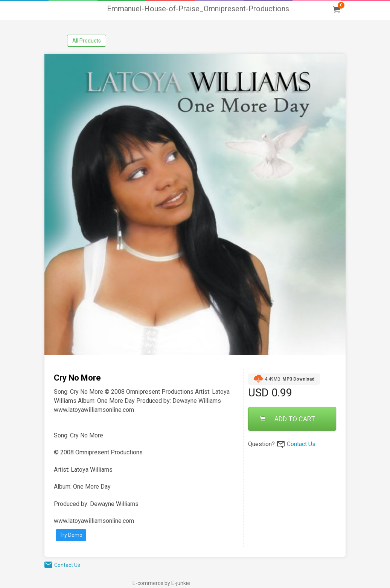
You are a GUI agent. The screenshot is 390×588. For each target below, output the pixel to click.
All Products (87, 41)
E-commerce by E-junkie (161, 583)
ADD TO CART (287, 419)
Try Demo (71, 535)
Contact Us (301, 444)
